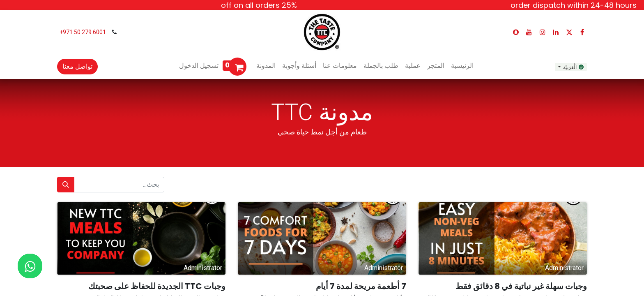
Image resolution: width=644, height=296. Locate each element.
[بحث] (66, 185)
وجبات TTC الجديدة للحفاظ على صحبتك (157, 286)
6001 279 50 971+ (82, 32)
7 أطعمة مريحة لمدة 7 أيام (361, 286)
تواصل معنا (77, 66)
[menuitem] (462, 66)
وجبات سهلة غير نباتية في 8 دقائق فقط (521, 286)
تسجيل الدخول (199, 66)
